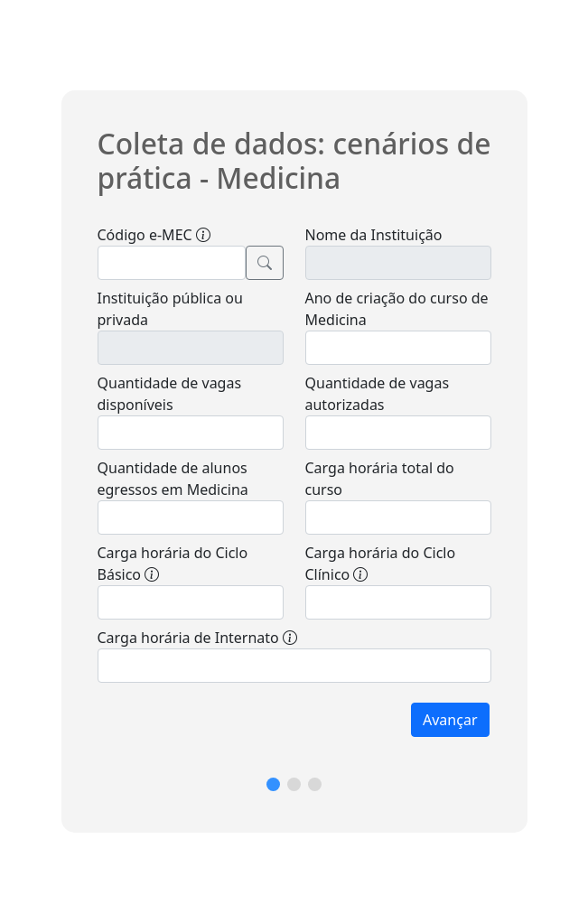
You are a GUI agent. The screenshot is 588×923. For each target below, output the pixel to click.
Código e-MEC (154, 235)
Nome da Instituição (374, 235)
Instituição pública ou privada (170, 309)
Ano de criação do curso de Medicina (397, 309)
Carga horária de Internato (197, 638)
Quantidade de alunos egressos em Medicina (173, 479)
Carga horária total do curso (380, 479)
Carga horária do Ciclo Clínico (381, 564)
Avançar (450, 720)
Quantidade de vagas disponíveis (170, 394)
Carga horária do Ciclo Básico (173, 564)
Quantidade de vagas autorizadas (378, 394)
